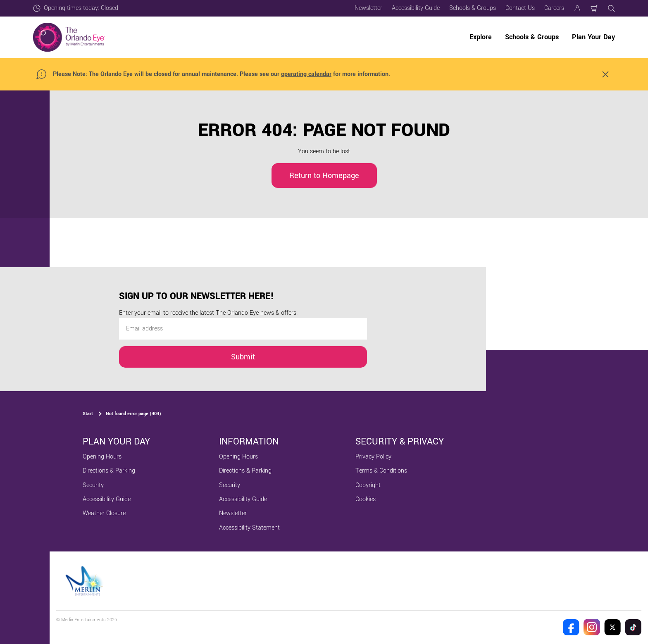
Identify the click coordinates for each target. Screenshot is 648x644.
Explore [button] (481, 37)
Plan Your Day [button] (593, 37)
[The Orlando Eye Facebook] (571, 627)
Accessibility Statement (249, 528)
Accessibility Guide (416, 8)
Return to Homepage (324, 176)
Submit (243, 357)
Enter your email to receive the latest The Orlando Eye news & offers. (208, 313)
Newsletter (368, 8)
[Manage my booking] (577, 8)
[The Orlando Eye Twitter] (612, 627)
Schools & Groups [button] (532, 37)
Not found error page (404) (133, 414)
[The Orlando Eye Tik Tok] (633, 627)
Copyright (368, 485)
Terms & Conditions (381, 471)
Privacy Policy (373, 457)
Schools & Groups (473, 8)
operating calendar (306, 74)
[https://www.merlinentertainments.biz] (85, 581)
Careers (554, 8)
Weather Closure (104, 513)
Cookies (366, 499)
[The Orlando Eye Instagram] (592, 627)
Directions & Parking (109, 471)
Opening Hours (102, 457)
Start (88, 414)
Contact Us (520, 8)
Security (93, 485)
